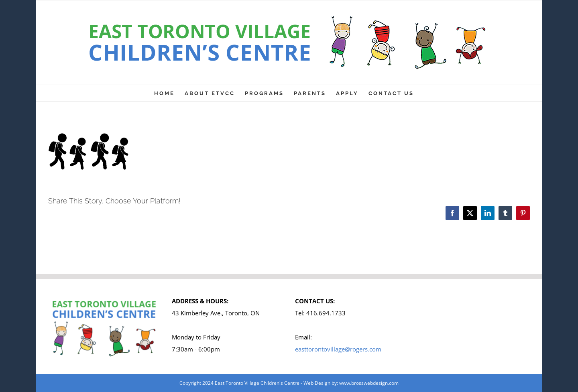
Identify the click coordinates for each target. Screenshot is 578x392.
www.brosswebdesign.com (369, 383)
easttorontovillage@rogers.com (338, 349)
